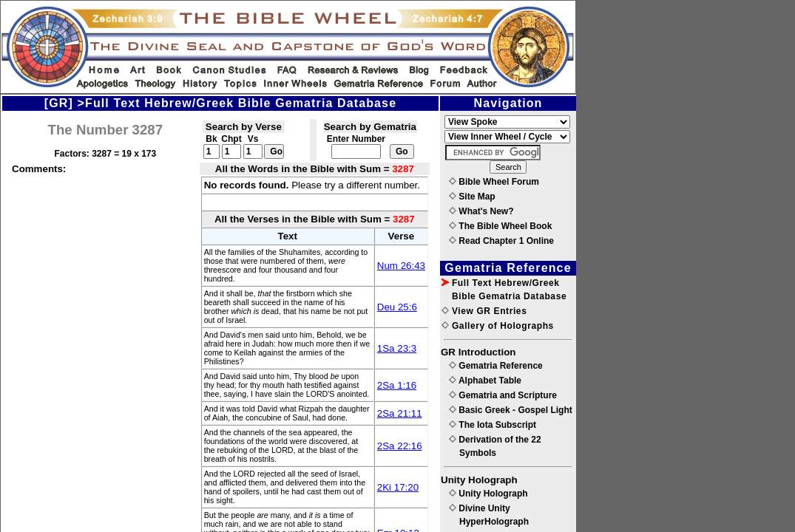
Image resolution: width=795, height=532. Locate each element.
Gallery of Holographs (498, 326)
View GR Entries (484, 311)
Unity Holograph (488, 494)
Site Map (472, 197)
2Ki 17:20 (398, 487)
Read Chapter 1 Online (501, 241)
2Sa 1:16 (397, 385)
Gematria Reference (496, 366)
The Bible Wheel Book (500, 226)
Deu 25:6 (397, 307)
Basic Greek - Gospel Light (511, 410)
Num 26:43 (401, 266)
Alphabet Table (485, 381)
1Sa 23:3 (397, 348)
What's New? (481, 211)
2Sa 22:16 (400, 446)
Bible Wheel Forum (494, 182)
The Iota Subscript (493, 425)
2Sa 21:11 (400, 413)
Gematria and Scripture (503, 395)
